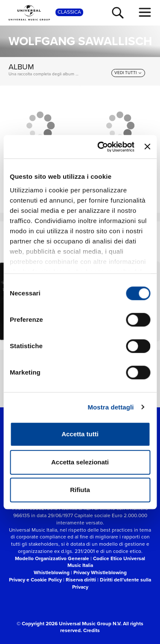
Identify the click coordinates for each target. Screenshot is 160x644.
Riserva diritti (81, 580)
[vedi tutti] (128, 73)
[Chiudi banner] (147, 147)
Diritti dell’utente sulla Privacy (112, 583)
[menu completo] (145, 12)
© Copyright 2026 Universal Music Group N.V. (69, 623)
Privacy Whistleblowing (100, 572)
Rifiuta (80, 490)
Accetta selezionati (80, 462)
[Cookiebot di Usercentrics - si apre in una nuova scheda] (100, 147)
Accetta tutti (80, 434)
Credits (92, 630)
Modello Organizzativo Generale (52, 558)
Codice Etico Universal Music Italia (106, 562)
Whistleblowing (52, 572)
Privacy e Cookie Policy (35, 580)
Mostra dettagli (111, 407)
